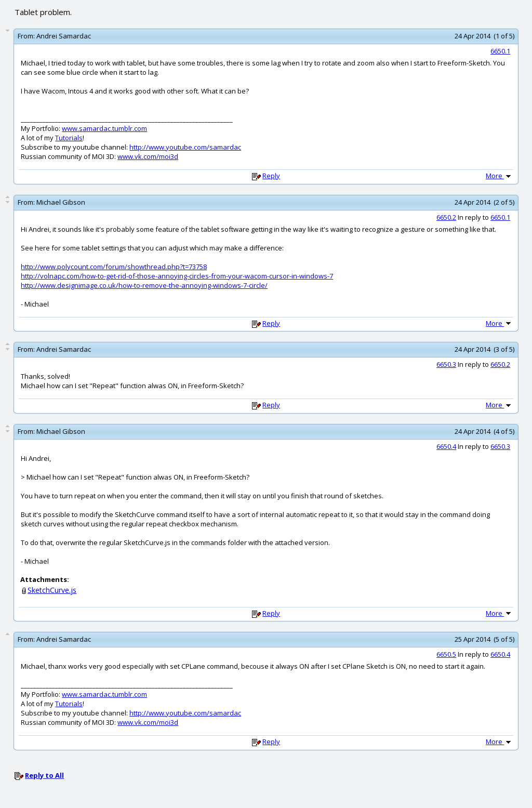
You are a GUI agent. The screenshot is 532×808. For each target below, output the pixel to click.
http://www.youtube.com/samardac (185, 147)
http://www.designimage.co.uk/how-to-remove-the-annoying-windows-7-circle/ (144, 285)
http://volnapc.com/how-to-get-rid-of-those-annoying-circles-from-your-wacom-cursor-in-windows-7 (177, 276)
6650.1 (500, 51)
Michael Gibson (61, 202)
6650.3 (446, 364)
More (499, 176)
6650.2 (446, 217)
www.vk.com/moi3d (148, 156)
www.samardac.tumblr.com (104, 128)
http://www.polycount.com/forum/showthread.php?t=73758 (114, 267)
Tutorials (69, 138)
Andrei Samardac (64, 36)
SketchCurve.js (52, 590)
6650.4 (446, 446)
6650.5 (446, 654)
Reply (271, 176)
